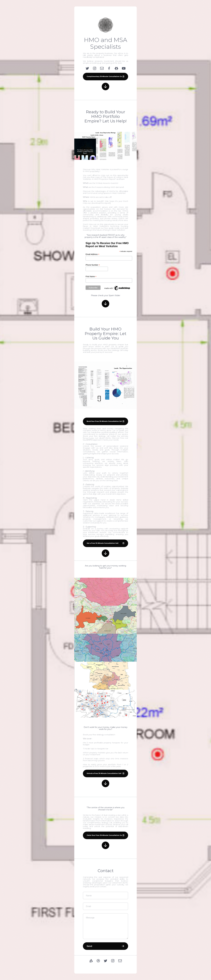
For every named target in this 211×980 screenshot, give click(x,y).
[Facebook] (109, 68)
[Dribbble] (98, 961)
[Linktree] (116, 68)
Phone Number (93, 265)
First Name (91, 277)
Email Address (92, 254)
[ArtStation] (91, 961)
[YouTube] (124, 68)
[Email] (102, 68)
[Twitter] (87, 68)
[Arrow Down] (105, 87)
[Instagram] (95, 68)
